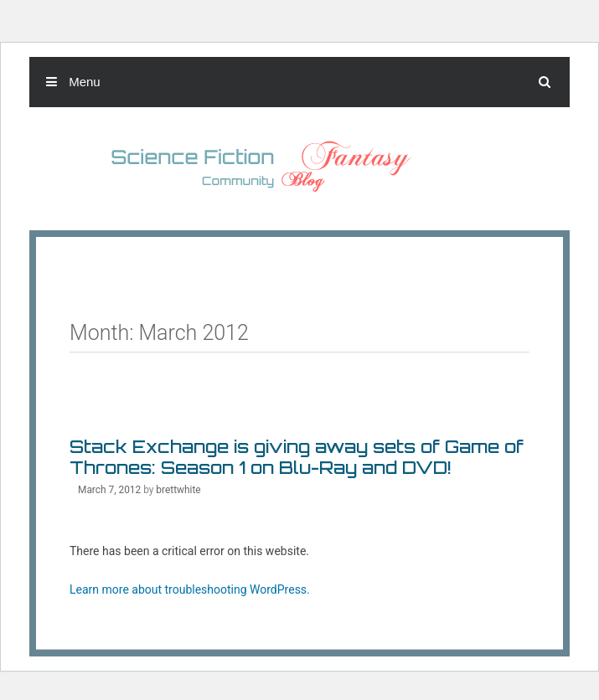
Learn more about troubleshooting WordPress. (190, 589)
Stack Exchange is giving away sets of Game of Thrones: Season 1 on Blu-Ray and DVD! (297, 457)
